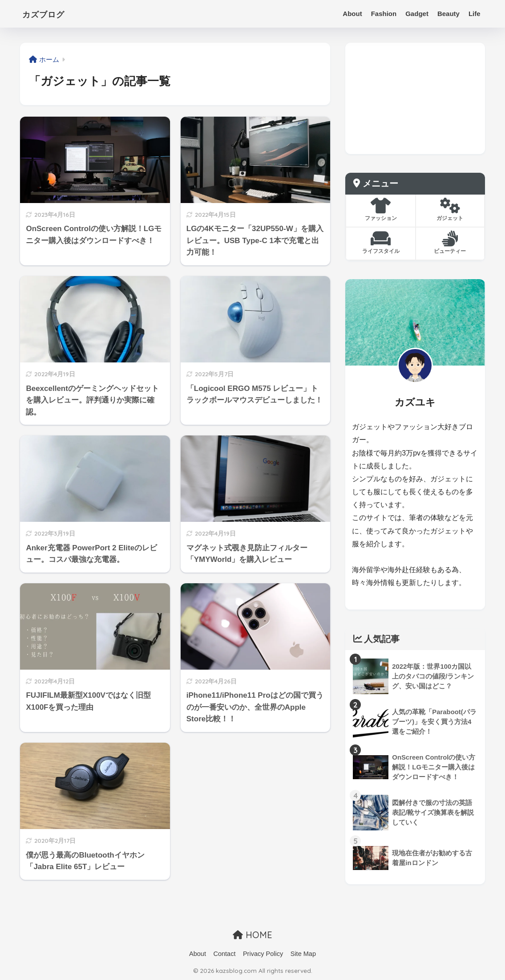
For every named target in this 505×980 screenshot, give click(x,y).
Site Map (303, 954)
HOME (252, 935)
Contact (224, 954)
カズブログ (50, 14)
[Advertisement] (415, 98)
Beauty (448, 14)
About (352, 14)
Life (475, 14)
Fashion (384, 14)
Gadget (417, 14)
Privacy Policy (263, 954)
